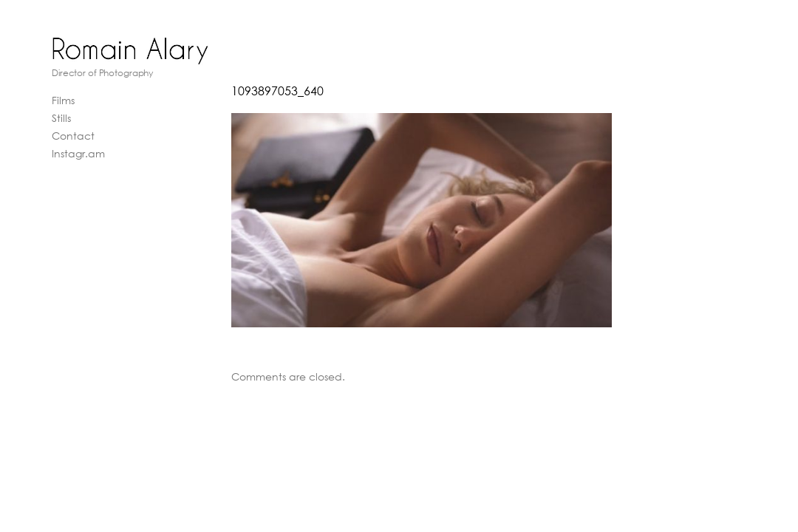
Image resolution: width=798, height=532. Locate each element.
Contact (73, 136)
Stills (61, 118)
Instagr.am (78, 153)
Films (63, 100)
